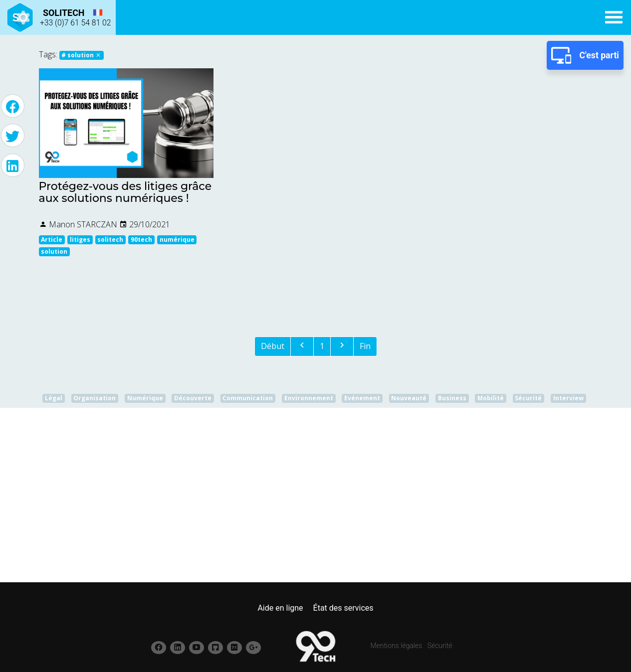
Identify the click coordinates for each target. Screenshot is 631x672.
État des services (343, 608)
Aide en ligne (280, 608)
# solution (81, 55)
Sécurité (440, 646)
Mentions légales (397, 646)
